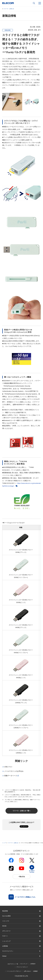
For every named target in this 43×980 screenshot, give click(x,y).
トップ (4, 843)
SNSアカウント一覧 (13, 964)
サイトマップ (24, 964)
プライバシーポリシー (22, 967)
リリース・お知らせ (9, 9)
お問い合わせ (27, 971)
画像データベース (11, 776)
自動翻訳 (35, 971)
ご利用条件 (33, 964)
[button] (21, 921)
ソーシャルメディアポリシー (14, 971)
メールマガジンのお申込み (14, 771)
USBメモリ (8, 767)
